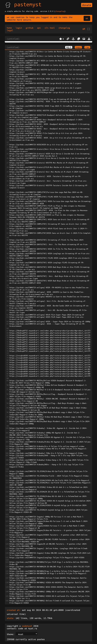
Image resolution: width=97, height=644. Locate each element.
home (9, 28)
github (30, 28)
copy (78, 47)
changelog (60, 11)
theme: (11, 634)
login (19, 28)
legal (10, 30)
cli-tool (50, 28)
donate (87, 5)
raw (87, 47)
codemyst (27, 626)
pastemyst (28, 4)
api (39, 28)
